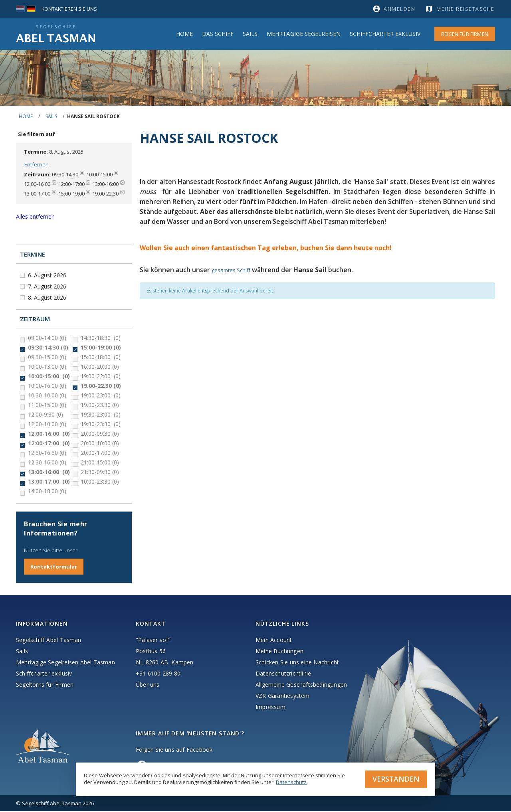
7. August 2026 (48, 287)
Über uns (148, 685)
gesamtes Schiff (231, 270)
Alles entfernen (35, 217)
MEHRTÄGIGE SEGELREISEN (304, 34)
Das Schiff (218, 34)
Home (184, 34)
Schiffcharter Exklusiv (385, 34)
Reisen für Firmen (465, 34)
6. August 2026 (48, 276)
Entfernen (36, 165)
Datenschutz (291, 782)
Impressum (270, 708)
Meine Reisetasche (466, 9)
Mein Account (274, 641)
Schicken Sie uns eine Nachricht (297, 663)
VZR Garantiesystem (283, 696)
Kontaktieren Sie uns (70, 9)
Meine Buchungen (279, 652)
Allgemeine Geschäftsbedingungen (301, 685)
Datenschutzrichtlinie (283, 674)
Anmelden (399, 9)
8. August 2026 (48, 298)
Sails (250, 34)
